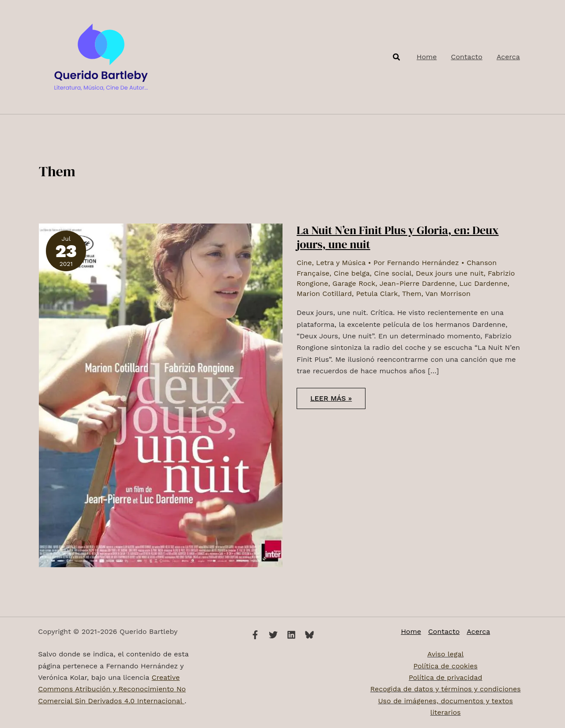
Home (411, 631)
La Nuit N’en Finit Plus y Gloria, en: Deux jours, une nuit (398, 237)
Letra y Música (341, 263)
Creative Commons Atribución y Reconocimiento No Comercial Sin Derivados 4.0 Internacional (112, 689)
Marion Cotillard (324, 294)
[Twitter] (273, 635)
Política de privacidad (445, 677)
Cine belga (352, 273)
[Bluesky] (309, 635)
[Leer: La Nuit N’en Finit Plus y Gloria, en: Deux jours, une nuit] (161, 395)
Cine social (393, 273)
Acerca (478, 631)
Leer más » (331, 401)
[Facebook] (255, 635)
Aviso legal (446, 654)
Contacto (444, 631)
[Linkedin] (291, 635)
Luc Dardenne (484, 283)
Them (412, 294)
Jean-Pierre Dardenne (417, 283)
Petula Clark (377, 294)
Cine (304, 263)
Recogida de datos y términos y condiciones (446, 689)
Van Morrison (448, 294)
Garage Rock (354, 283)
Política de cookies (445, 666)
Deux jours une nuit (450, 273)
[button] (397, 57)
